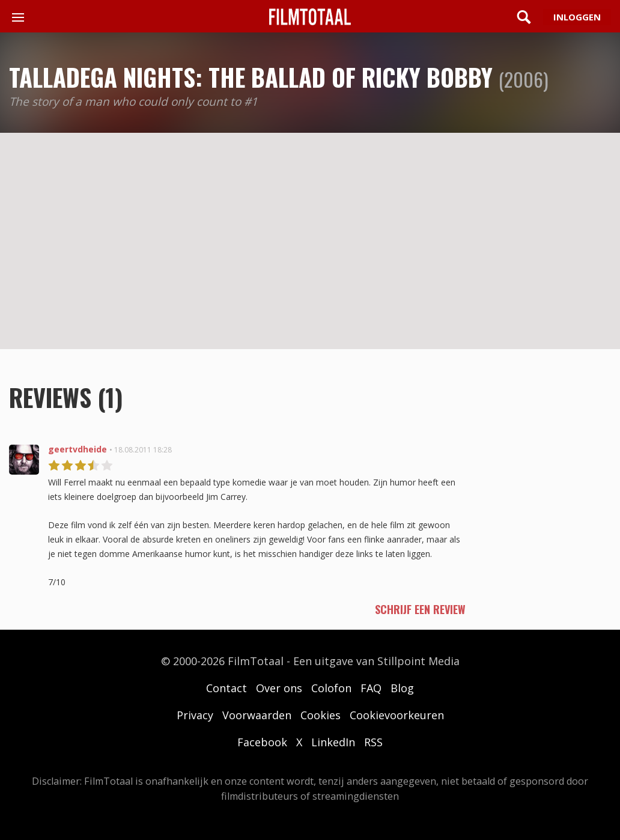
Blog (402, 688)
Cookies (321, 715)
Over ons (279, 688)
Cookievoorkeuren (397, 715)
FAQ (371, 688)
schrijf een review (420, 609)
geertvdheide (77, 449)
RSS (373, 742)
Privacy (195, 715)
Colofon (331, 688)
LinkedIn (333, 742)
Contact (226, 688)
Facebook (262, 742)
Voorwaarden (257, 715)
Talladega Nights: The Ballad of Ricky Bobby (251, 77)
